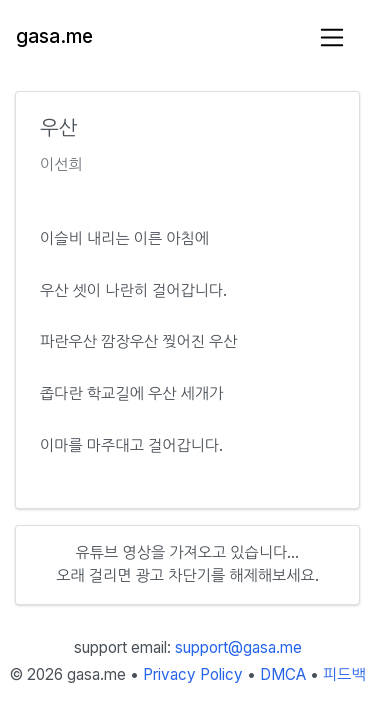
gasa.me (54, 36)
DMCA (283, 674)
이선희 (61, 164)
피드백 (344, 674)
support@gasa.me (238, 647)
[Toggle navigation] (332, 37)
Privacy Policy (193, 674)
